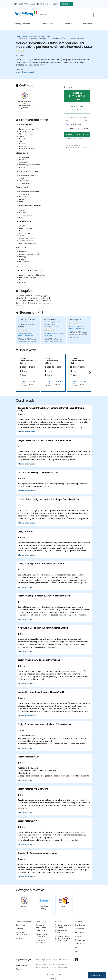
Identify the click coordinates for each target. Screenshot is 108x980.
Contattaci (66, 4)
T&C (77, 951)
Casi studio (41, 931)
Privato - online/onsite (78, 129)
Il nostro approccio (41, 926)
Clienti (78, 936)
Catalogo (21, 925)
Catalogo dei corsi (22, 24)
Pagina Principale (23, 36)
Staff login (54, 979)
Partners (80, 932)
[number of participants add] (86, 120)
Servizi (68, 24)
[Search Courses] (66, 15)
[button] (90, 372)
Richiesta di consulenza (41, 935)
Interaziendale (75, 124)
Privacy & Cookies (54, 974)
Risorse (20, 938)
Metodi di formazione (22, 933)
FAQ (77, 947)
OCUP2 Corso (45, 36)
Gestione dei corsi (62, 932)
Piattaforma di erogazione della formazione (64, 938)
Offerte (20, 929)
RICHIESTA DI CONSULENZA (77, 108)
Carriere (79, 944)
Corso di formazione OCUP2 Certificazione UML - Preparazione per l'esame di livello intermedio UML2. (52, 38)
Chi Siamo (88, 24)
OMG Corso (35, 36)
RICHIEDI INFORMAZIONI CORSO (77, 96)
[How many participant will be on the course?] (77, 120)
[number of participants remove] (68, 120)
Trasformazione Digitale (63, 926)
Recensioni (81, 940)
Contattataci (97, 975)
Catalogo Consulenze (41, 941)
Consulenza (47, 24)
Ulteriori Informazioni (25, 72)
